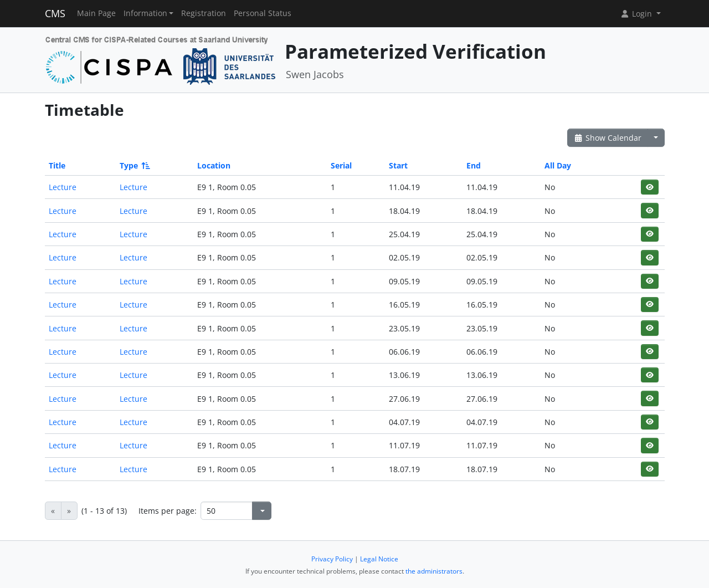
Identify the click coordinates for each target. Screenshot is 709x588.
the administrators (434, 571)
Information (145, 13)
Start (398, 165)
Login (637, 14)
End (474, 165)
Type (134, 165)
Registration (204, 13)
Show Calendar (608, 138)
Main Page (96, 13)
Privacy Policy (332, 559)
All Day (558, 165)
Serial (341, 165)
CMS (55, 13)
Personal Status (263, 13)
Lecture (63, 187)
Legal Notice (379, 559)
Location (214, 165)
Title (57, 165)
